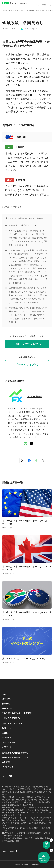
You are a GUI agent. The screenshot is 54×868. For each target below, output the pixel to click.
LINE (25, 444)
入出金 (5, 733)
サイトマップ (8, 767)
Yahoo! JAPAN (8, 851)
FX (7, 687)
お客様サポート (9, 747)
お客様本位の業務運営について (15, 753)
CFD (21, 687)
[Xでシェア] (22, 461)
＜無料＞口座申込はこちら (27, 344)
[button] (43, 461)
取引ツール (7, 728)
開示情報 (6, 704)
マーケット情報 (9, 742)
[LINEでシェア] (36, 461)
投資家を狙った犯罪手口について (16, 758)
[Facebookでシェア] (29, 461)
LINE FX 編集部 (29, 29)
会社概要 (6, 762)
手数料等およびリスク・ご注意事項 (17, 713)
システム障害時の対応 (11, 718)
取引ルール (7, 708)
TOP (4, 694)
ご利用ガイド (8, 699)
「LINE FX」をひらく (27, 364)
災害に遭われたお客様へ (12, 724)
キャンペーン (8, 738)
